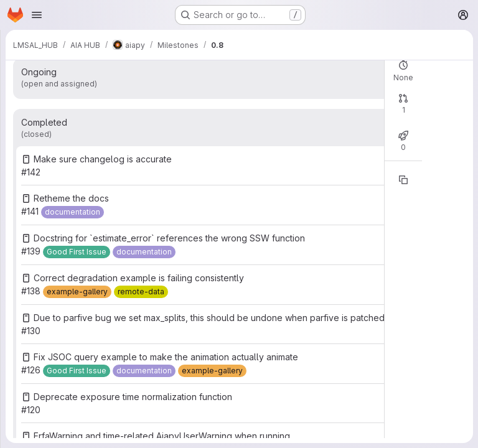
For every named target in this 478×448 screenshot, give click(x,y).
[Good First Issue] (77, 252)
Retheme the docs (71, 198)
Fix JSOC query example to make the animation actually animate (166, 357)
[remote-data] (141, 292)
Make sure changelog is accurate (103, 159)
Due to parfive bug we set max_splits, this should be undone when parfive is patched (209, 318)
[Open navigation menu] (37, 15)
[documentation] (73, 212)
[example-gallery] (77, 292)
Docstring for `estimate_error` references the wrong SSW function (169, 238)
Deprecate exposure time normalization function (133, 397)
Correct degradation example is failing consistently (139, 278)
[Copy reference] (403, 180)
